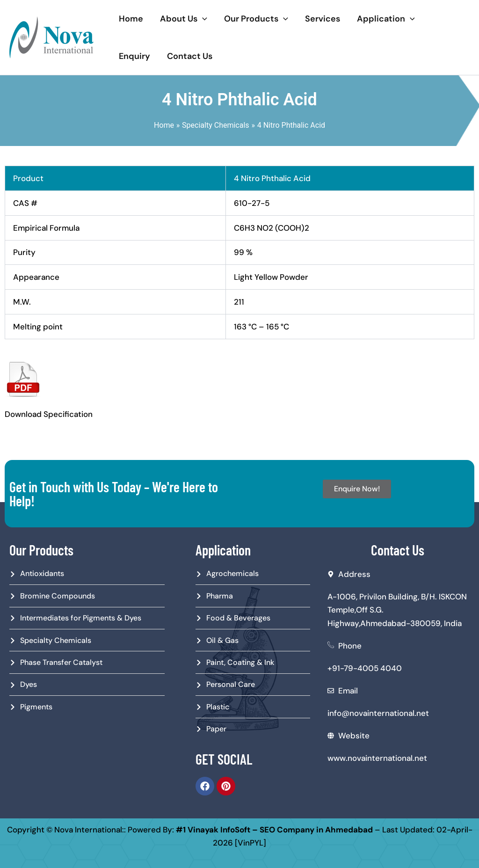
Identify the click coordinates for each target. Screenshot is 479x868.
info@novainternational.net (378, 713)
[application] (202, 19)
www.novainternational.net (377, 758)
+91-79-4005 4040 (365, 668)
